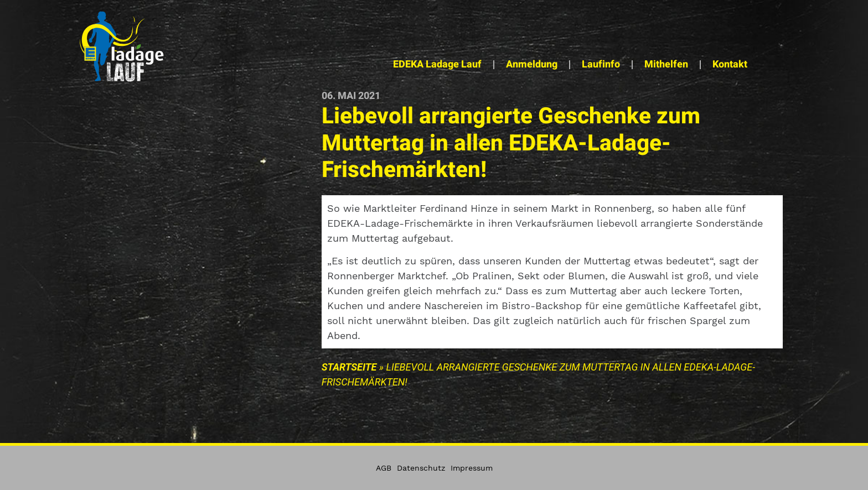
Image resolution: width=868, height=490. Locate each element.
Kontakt (730, 64)
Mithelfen (666, 64)
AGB (384, 468)
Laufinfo (601, 64)
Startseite (349, 367)
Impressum (472, 468)
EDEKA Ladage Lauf (437, 64)
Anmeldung (532, 64)
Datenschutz (421, 468)
